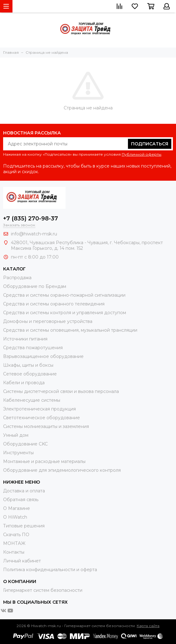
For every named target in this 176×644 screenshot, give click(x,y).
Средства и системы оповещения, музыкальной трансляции (70, 330)
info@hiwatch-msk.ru (34, 234)
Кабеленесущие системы (32, 400)
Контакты (14, 552)
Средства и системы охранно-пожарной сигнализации (64, 295)
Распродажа (17, 278)
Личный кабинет (22, 561)
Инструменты (18, 453)
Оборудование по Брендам (35, 286)
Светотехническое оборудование (42, 418)
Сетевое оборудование (30, 374)
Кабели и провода (24, 383)
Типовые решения (24, 526)
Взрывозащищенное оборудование (43, 356)
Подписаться (150, 144)
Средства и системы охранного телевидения (54, 304)
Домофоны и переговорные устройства (48, 321)
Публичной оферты (142, 154)
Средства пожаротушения (33, 348)
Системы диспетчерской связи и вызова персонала (61, 391)
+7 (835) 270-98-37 (31, 219)
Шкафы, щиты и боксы (28, 365)
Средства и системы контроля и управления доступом (65, 313)
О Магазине (17, 508)
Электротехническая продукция (39, 409)
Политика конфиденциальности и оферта (50, 570)
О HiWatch (15, 517)
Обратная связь (21, 500)
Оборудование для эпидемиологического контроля (62, 470)
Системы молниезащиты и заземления (46, 426)
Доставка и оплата (24, 491)
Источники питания (25, 339)
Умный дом (16, 435)
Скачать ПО (16, 535)
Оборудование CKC (25, 444)
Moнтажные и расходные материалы (44, 461)
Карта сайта (148, 626)
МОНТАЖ (14, 543)
